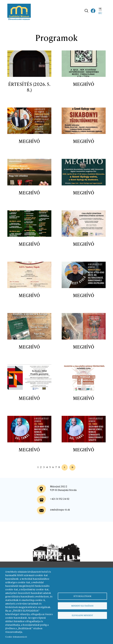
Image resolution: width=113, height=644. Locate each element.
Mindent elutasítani (82, 606)
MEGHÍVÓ (84, 84)
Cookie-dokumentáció (16, 637)
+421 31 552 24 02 (60, 499)
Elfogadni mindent (82, 615)
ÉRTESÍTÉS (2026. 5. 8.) (29, 87)
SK (100, 8)
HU (100, 13)
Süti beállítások (82, 596)
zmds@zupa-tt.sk (60, 510)
